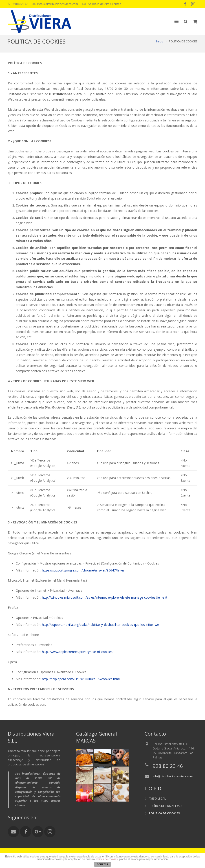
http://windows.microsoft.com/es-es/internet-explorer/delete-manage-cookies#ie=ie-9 (105, 602)
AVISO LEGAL (157, 799)
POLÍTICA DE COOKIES (164, 813)
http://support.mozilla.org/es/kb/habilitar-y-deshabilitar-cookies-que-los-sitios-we (100, 630)
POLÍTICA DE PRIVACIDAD (165, 806)
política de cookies (107, 859)
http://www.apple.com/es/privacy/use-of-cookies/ (78, 657)
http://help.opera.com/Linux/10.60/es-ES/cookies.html (81, 684)
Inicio (159, 46)
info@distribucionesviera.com (58, 4)
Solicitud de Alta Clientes (104, 4)
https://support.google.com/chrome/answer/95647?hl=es (83, 575)
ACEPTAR (102, 864)
